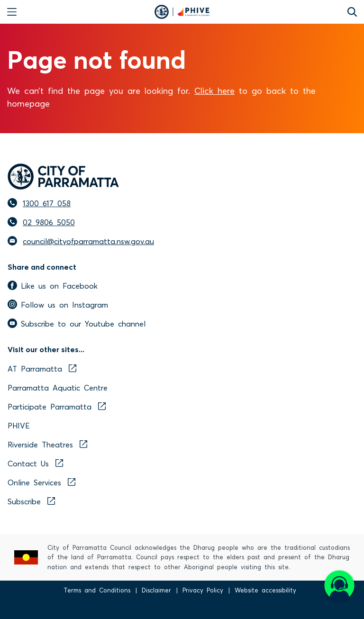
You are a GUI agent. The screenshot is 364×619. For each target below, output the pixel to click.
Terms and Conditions (97, 590)
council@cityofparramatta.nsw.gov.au (88, 241)
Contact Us (35, 463)
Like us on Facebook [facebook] (53, 285)
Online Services (41, 482)
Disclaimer (156, 590)
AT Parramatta (42, 368)
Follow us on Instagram (58, 304)
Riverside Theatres (47, 444)
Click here (214, 90)
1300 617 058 (47, 203)
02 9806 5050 (49, 222)
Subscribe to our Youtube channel (77, 323)
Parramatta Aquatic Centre (58, 387)
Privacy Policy (203, 590)
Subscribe (31, 501)
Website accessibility (265, 590)
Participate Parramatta (57, 406)
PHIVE (19, 425)
